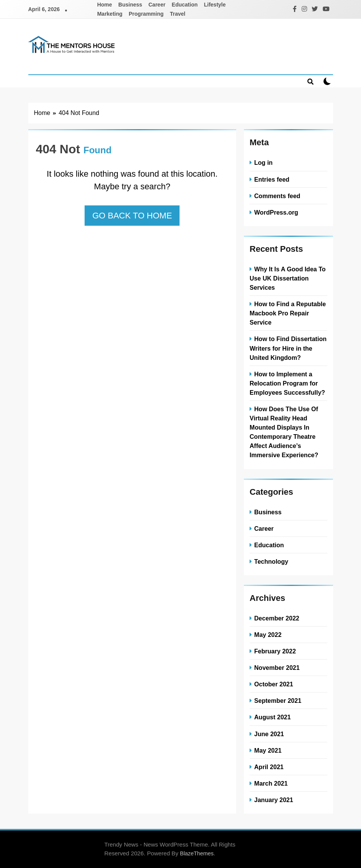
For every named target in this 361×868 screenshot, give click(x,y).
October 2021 (274, 684)
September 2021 (278, 701)
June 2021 (269, 734)
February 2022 (275, 651)
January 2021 (274, 800)
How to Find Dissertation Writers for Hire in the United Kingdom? (288, 348)
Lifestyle (215, 5)
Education (185, 5)
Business (130, 5)
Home (105, 5)
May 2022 (268, 635)
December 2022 (277, 618)
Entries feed (272, 179)
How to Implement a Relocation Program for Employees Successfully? (287, 383)
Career (157, 5)
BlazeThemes (197, 853)
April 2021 (269, 767)
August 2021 (272, 717)
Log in (263, 162)
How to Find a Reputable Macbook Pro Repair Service (288, 313)
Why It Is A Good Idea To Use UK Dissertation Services (288, 278)
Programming (146, 14)
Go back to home (132, 216)
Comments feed (277, 196)
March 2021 (271, 783)
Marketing (110, 14)
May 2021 (268, 750)
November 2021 (277, 668)
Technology (271, 561)
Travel (178, 14)
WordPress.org (276, 212)
